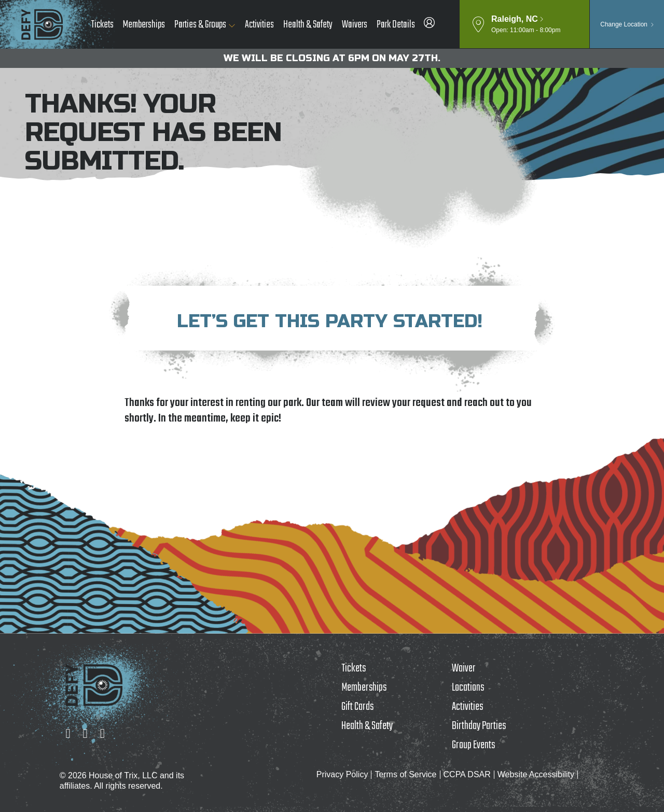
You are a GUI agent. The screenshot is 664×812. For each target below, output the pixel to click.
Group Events (473, 745)
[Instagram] (68, 733)
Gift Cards (357, 707)
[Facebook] (85, 733)
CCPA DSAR (467, 774)
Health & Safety (308, 25)
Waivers (355, 25)
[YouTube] (102, 733)
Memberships (144, 25)
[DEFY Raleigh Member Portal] (429, 25)
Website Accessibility (536, 774)
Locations (468, 688)
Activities (259, 25)
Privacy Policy (342, 774)
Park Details (396, 25)
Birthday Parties (479, 726)
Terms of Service (405, 774)
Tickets (102, 25)
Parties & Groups (200, 25)
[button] (524, 24)
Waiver (464, 668)
